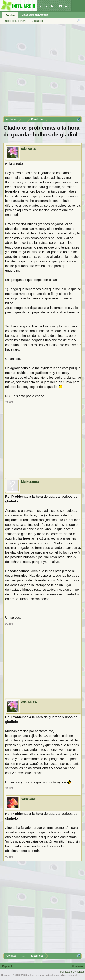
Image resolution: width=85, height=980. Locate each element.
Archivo (10, 15)
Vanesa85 (28, 799)
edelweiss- (29, 149)
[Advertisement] (42, 72)
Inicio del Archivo (15, 21)
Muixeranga (30, 482)
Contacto (77, 966)
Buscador (37, 21)
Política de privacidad (72, 972)
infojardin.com (36, 975)
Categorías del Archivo (35, 15)
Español (7, 966)
